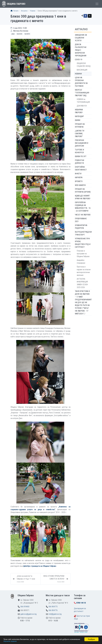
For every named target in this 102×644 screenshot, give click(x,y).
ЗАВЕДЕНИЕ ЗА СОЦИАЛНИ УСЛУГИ (81, 38)
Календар (79, 116)
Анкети (78, 174)
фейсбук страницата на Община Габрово (40, 566)
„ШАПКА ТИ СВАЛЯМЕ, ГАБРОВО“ (80, 134)
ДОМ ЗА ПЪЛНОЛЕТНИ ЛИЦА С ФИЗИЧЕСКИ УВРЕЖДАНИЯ (81, 50)
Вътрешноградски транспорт (83, 233)
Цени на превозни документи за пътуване (81, 82)
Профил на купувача (80, 125)
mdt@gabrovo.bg (55, 614)
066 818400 (25, 607)
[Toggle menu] (97, 4)
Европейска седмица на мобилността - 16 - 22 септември (83, 207)
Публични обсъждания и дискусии (82, 143)
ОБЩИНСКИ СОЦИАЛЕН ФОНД (84, 65)
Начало (15, 11)
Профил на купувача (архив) (83, 190)
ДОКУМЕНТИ (82, 106)
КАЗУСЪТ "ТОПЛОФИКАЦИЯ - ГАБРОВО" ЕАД (82, 93)
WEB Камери (80, 185)
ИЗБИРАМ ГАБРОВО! (79, 111)
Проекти (27, 34)
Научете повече (10, 641)
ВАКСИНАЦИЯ (82, 70)
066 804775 (53, 607)
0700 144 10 (81, 603)
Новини (33, 11)
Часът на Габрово (83, 215)
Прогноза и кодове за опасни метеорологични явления (84, 271)
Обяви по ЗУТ (81, 156)
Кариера (79, 177)
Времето (79, 181)
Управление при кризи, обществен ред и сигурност (83, 243)
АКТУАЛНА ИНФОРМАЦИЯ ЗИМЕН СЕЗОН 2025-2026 (82, 283)
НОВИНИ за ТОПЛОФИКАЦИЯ (83, 101)
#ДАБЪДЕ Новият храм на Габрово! (83, 197)
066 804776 (53, 610)
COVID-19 (79, 60)
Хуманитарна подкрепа (81, 227)
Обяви (78, 120)
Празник (19, 34)
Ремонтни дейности (79, 162)
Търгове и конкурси (79, 151)
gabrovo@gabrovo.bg (28, 614)
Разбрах (91, 639)
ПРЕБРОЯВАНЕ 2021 (81, 220)
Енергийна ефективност (81, 168)
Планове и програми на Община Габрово (83, 254)
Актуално (24, 11)
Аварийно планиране (81, 262)
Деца (13, 34)
